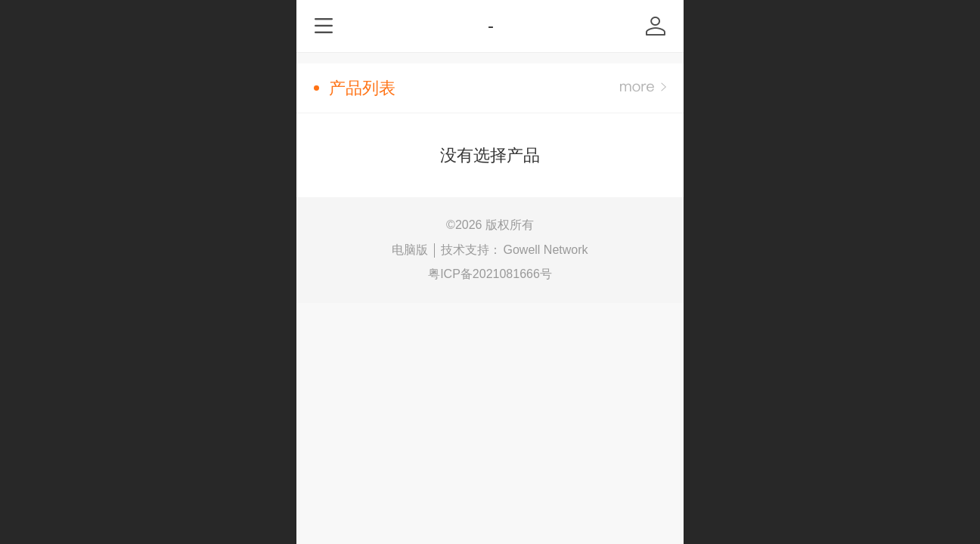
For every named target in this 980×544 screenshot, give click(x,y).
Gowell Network (545, 250)
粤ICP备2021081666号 (490, 274)
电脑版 (410, 250)
